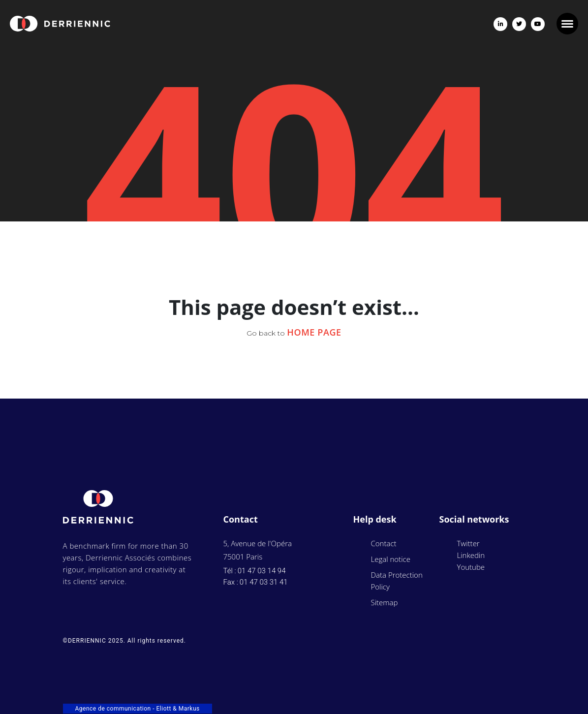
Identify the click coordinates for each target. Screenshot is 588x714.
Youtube (471, 567)
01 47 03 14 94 (262, 571)
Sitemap (385, 602)
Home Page (314, 332)
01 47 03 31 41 (264, 582)
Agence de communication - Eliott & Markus (138, 709)
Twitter (468, 543)
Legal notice (391, 559)
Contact (384, 543)
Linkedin (471, 555)
